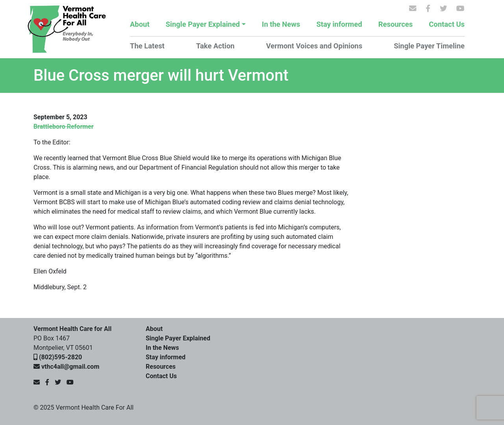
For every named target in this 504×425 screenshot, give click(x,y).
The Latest (147, 46)
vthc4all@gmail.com (70, 367)
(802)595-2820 (60, 357)
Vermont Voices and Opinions (314, 46)
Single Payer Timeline (429, 46)
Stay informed (339, 24)
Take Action (215, 46)
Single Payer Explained (203, 24)
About (140, 24)
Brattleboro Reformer (64, 127)
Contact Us (447, 24)
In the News (281, 24)
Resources (396, 24)
